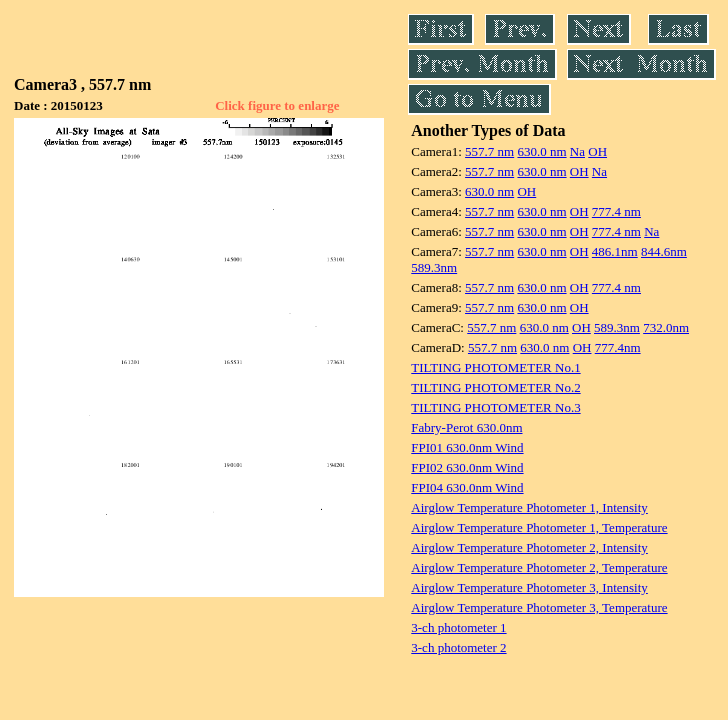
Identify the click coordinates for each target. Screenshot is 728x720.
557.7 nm (489, 151)
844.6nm (664, 251)
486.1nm (615, 251)
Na (577, 151)
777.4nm (618, 347)
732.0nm (666, 327)
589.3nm (434, 267)
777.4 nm (616, 211)
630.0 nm (541, 151)
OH (597, 151)
